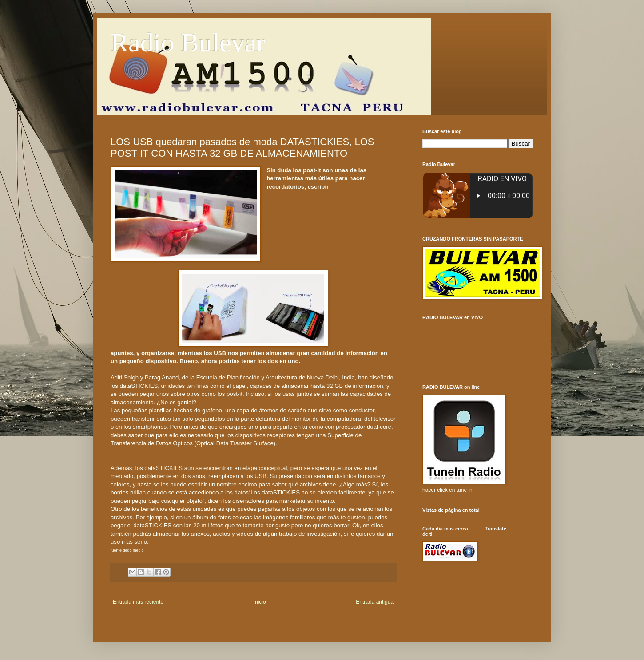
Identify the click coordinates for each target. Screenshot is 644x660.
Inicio (260, 602)
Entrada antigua (375, 602)
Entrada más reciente (138, 602)
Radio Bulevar (188, 43)
